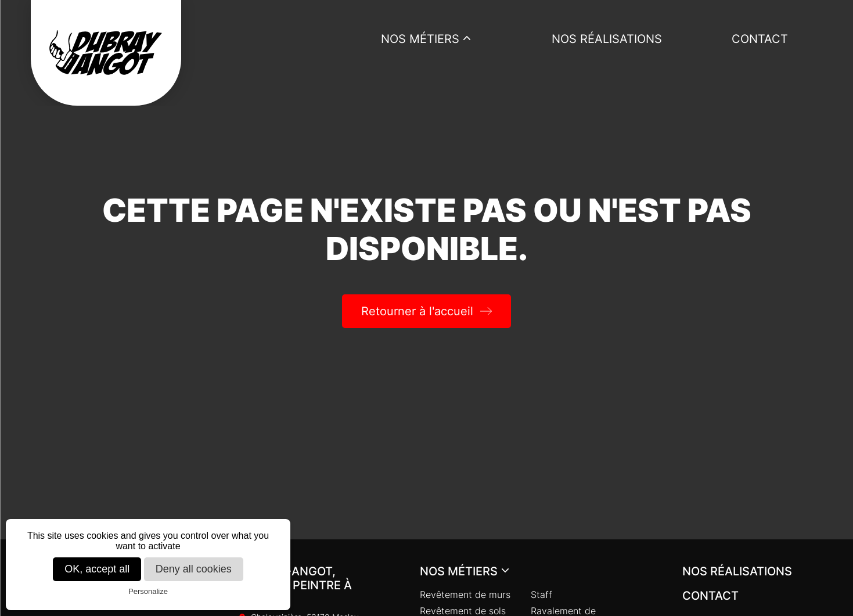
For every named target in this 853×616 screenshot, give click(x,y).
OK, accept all (97, 569)
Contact (760, 39)
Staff (541, 595)
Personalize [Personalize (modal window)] (148, 591)
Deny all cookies (194, 569)
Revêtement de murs (465, 595)
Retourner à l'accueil (417, 311)
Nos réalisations (607, 39)
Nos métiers (420, 39)
